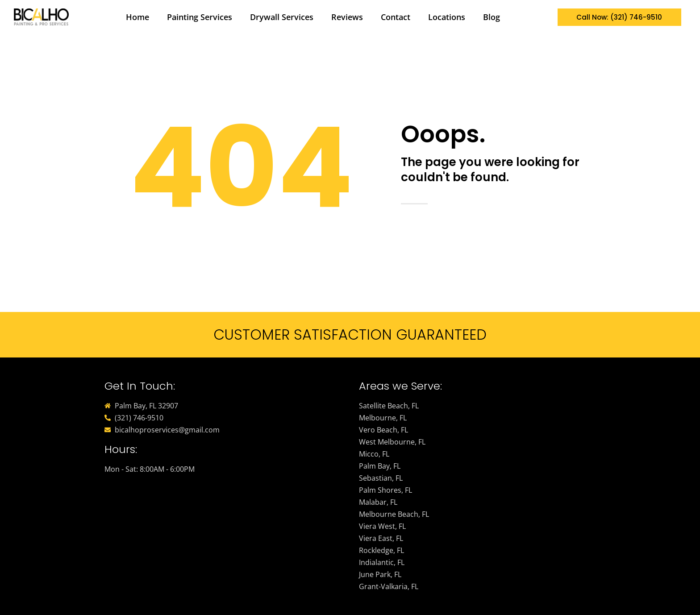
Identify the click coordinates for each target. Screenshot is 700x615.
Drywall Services (282, 17)
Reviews (347, 17)
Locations (447, 17)
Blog (492, 17)
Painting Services (200, 17)
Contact (396, 17)
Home (137, 17)
